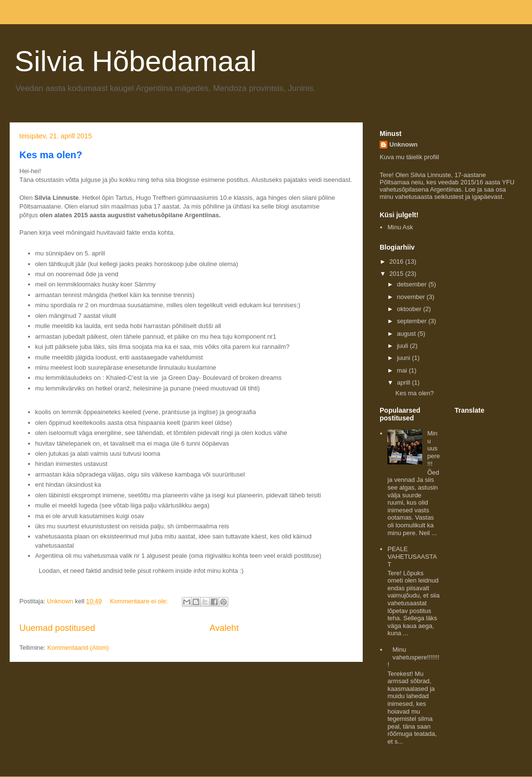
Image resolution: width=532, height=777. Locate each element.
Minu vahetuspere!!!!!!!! (413, 657)
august (407, 334)
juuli (404, 346)
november (412, 297)
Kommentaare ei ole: (140, 601)
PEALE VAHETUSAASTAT (412, 556)
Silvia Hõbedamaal (135, 61)
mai (403, 370)
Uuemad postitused (57, 628)
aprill (405, 382)
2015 (397, 274)
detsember (413, 284)
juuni (405, 358)
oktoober (410, 309)
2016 (397, 261)
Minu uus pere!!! (433, 448)
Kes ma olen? (51, 155)
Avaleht (224, 628)
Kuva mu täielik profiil (409, 157)
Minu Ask (400, 227)
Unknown (404, 144)
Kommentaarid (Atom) (78, 648)
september (413, 321)
